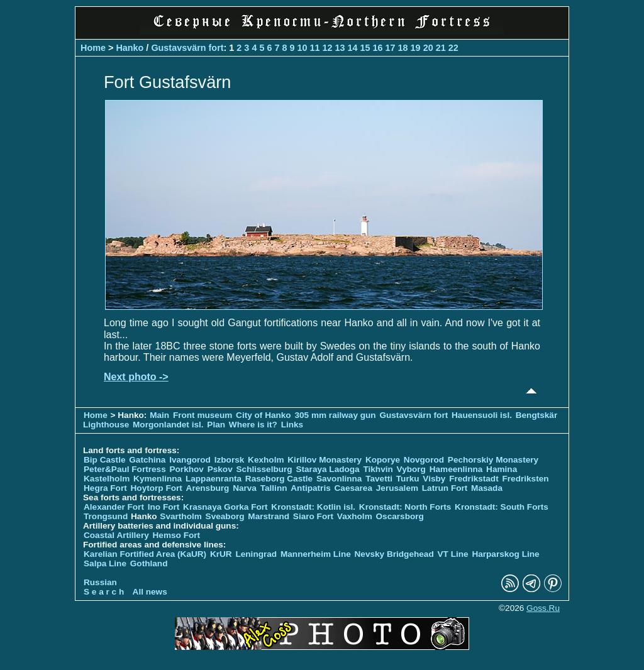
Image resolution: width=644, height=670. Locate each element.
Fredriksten (525, 479)
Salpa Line (105, 563)
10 (302, 48)
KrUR (221, 554)
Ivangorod (190, 460)
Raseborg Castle (279, 479)
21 (441, 48)
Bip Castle (104, 460)
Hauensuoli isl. (482, 415)
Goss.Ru (543, 608)
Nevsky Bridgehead (394, 554)
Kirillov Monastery (325, 460)
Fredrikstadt (474, 479)
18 (403, 48)
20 (428, 48)
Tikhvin (378, 469)
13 (340, 48)
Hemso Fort (177, 535)
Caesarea (353, 488)
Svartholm (180, 516)
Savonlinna (339, 479)
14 (353, 48)
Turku (408, 479)
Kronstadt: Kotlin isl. (313, 507)
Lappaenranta (214, 479)
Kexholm (266, 460)
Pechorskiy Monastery (493, 460)
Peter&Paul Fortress (125, 469)
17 (391, 48)
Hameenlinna (456, 469)
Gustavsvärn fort (187, 48)
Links (292, 425)
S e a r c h (104, 592)
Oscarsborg (400, 516)
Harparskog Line (505, 554)
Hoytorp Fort (157, 488)
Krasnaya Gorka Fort (225, 507)
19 (416, 48)
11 (314, 48)
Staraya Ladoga (327, 469)
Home (93, 48)
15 (365, 48)
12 (328, 48)
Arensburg (208, 488)
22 (453, 48)
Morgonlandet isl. (168, 425)
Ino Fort (164, 507)
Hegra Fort (105, 488)
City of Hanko (264, 415)
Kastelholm (107, 479)
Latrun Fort (445, 488)
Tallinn (274, 488)
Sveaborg (225, 516)
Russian (100, 582)
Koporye (383, 460)
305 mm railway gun (336, 415)
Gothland (149, 563)
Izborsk (230, 460)
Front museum (203, 415)
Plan (216, 425)
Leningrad (256, 554)
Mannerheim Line (316, 554)
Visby (434, 479)
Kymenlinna (158, 479)
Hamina (502, 469)
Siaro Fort (313, 516)
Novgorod (424, 460)
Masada (487, 488)
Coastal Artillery (116, 535)
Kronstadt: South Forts (502, 507)
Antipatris (310, 488)
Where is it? (253, 425)
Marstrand (269, 516)
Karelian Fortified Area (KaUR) (145, 554)
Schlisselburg (264, 469)
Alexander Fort (114, 507)
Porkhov (186, 469)
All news (150, 592)
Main (159, 415)
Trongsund (106, 516)
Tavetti (379, 479)
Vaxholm (355, 516)
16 (378, 48)
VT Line (453, 554)
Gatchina (147, 460)
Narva (245, 488)
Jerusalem (397, 488)
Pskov (220, 469)
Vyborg (411, 469)
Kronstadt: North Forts (406, 507)
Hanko (130, 48)
